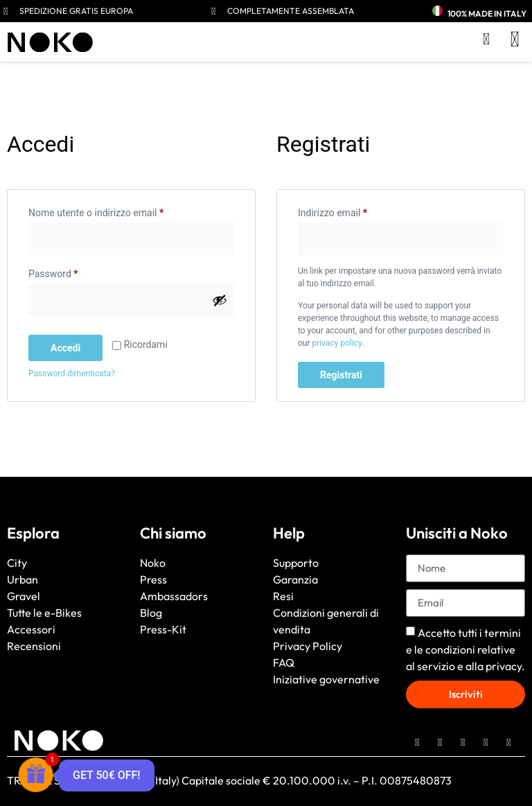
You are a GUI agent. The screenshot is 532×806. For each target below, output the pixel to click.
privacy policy (337, 343)
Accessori (31, 629)
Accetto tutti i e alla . (465, 649)
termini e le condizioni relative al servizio (463, 649)
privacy (504, 666)
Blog (151, 613)
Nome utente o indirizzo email (116, 211)
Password (73, 272)
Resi (283, 596)
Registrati (341, 375)
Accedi (65, 348)
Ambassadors (174, 596)
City (17, 563)
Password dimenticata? (72, 374)
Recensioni (34, 646)
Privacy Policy (308, 646)
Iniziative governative (326, 679)
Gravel (24, 596)
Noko (153, 563)
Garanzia (295, 579)
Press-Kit (163, 629)
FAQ (284, 663)
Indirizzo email (352, 211)
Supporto (296, 563)
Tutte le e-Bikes (44, 613)
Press (153, 579)
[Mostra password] (220, 300)
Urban (23, 579)
